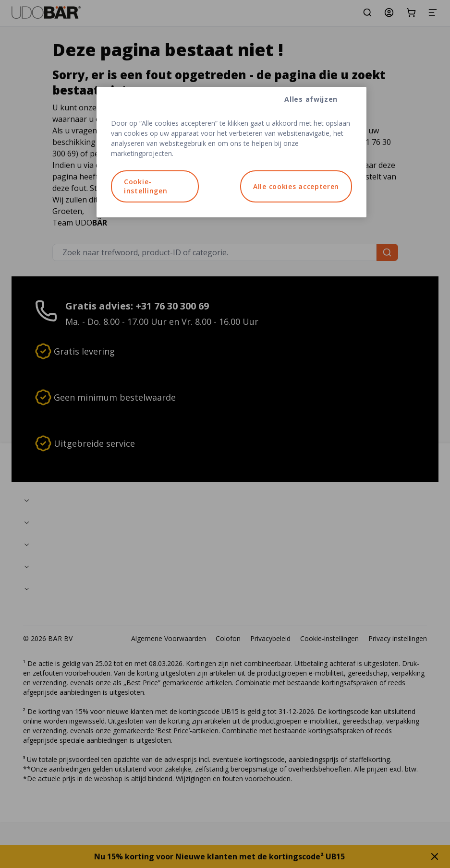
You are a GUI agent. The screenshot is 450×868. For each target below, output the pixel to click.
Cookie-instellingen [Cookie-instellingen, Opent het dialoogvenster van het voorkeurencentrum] (146, 186)
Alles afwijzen (311, 99)
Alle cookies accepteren (296, 186)
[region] (231, 152)
